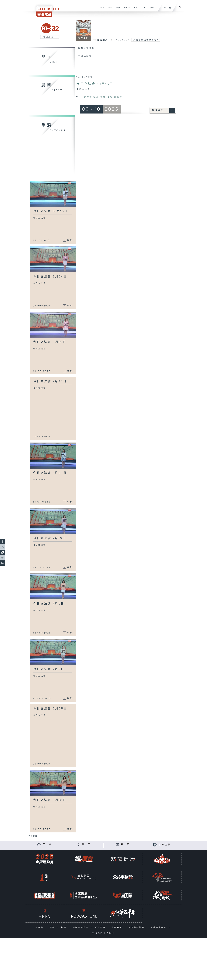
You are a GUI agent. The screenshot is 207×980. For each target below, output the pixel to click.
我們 (151, 9)
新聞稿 (40, 928)
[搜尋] (180, 7)
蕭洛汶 (118, 97)
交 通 (47, 844)
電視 (101, 9)
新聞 (117, 9)
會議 (103, 97)
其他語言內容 (159, 928)
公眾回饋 (165, 845)
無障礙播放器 (137, 928)
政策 (110, 97)
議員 (96, 97)
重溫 (135, 9)
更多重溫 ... (34, 836)
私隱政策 (118, 928)
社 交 (86, 844)
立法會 (88, 97)
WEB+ (126, 9)
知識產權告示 (81, 928)
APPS (143, 9)
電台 (109, 9)
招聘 (53, 928)
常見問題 (101, 928)
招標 (64, 928)
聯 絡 (126, 844)
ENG (165, 8)
